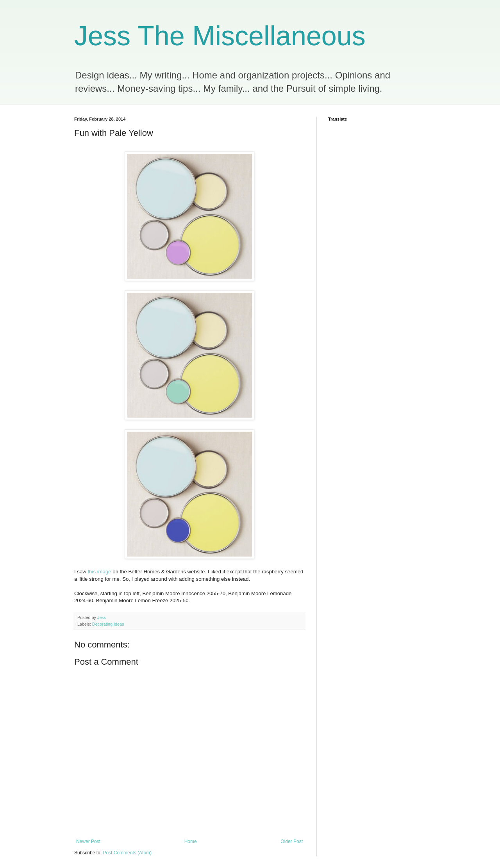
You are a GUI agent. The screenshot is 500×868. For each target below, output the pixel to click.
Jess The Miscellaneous (220, 36)
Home (191, 841)
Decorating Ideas (108, 624)
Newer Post (88, 841)
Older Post (292, 841)
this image (99, 572)
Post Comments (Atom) (127, 853)
